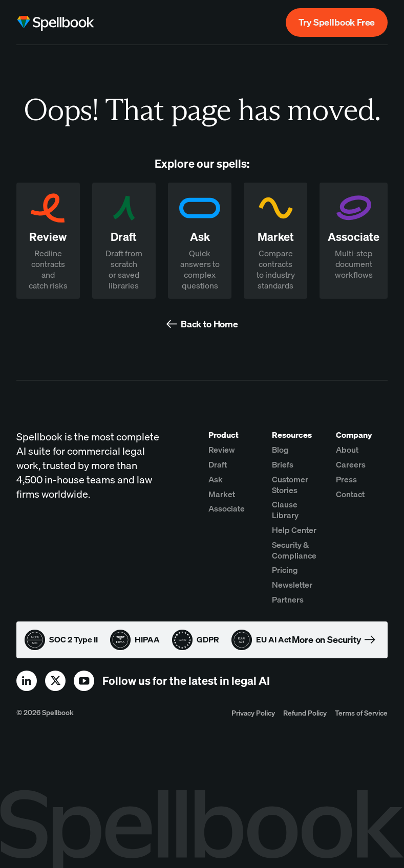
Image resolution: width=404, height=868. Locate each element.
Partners (288, 599)
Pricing (285, 570)
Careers (351, 464)
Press (346, 479)
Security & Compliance (294, 550)
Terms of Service (361, 713)
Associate (227, 508)
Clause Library (285, 510)
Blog (280, 450)
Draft (218, 464)
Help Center (294, 530)
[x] (55, 681)
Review (222, 450)
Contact (350, 494)
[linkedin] (27, 681)
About (347, 450)
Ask (216, 479)
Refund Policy (305, 713)
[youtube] (84, 681)
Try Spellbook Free (337, 22)
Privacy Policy (253, 713)
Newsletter (292, 585)
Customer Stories (290, 485)
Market (222, 494)
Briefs (283, 464)
